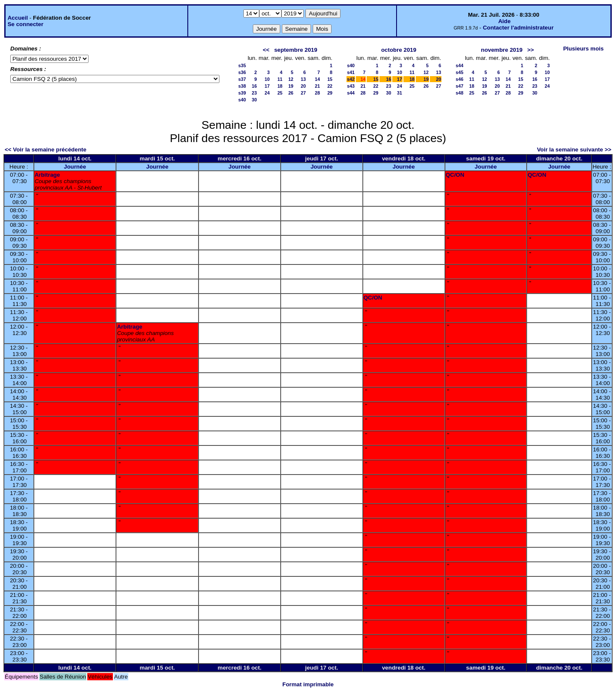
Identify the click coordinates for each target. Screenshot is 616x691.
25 (280, 93)
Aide (505, 21)
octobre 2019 (399, 50)
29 (330, 93)
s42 (351, 79)
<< (266, 50)
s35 (242, 65)
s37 (242, 79)
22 (330, 86)
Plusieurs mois (583, 49)
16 (255, 86)
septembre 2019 (296, 50)
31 (400, 93)
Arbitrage (47, 175)
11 (280, 79)
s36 (242, 72)
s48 (459, 93)
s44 (351, 93)
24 (267, 93)
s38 (242, 86)
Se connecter (26, 24)
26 (291, 93)
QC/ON (455, 175)
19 (291, 86)
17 (267, 86)
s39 (242, 93)
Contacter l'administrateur (518, 28)
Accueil (18, 18)
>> (530, 50)
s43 (351, 86)
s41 (351, 72)
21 (317, 86)
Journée (75, 167)
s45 (459, 72)
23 (255, 93)
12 (291, 79)
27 (303, 93)
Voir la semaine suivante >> (574, 150)
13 (303, 79)
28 (317, 93)
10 (267, 79)
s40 (242, 100)
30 (255, 100)
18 (280, 86)
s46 (459, 79)
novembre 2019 (502, 50)
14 (317, 79)
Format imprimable (308, 684)
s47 (459, 86)
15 (330, 79)
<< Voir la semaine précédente (46, 150)
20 (303, 86)
